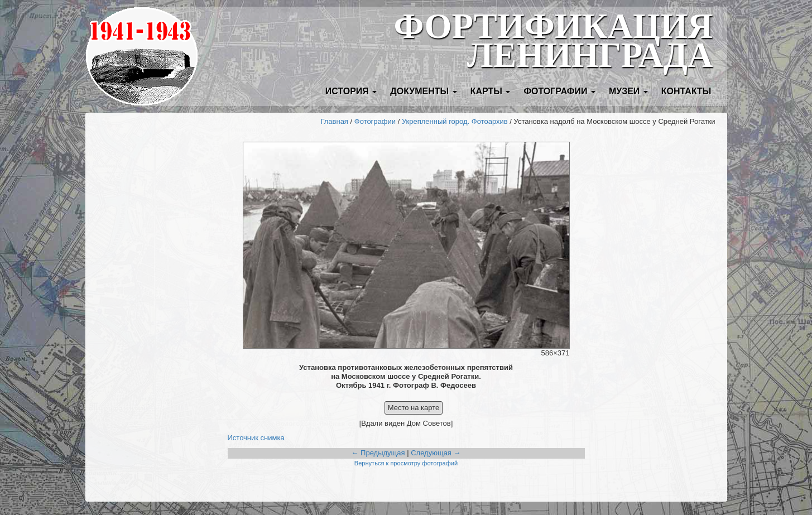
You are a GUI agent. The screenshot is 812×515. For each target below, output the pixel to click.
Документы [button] (423, 91)
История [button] (351, 91)
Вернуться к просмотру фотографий (406, 463)
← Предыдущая (378, 453)
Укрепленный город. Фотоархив (455, 121)
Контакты (686, 91)
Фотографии (375, 121)
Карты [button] (491, 91)
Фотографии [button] (559, 91)
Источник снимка (256, 438)
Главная (334, 121)
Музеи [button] (628, 91)
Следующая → (436, 453)
